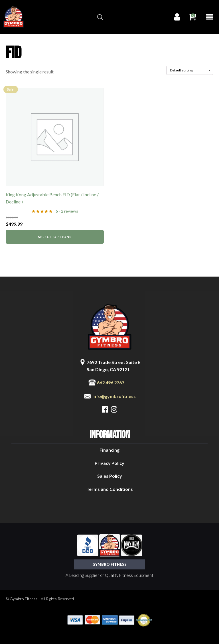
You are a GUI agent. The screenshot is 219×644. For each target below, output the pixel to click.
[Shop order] (190, 70)
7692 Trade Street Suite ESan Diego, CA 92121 (113, 366)
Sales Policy (110, 476)
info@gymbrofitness (114, 396)
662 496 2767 (111, 382)
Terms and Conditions (110, 489)
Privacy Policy (109, 463)
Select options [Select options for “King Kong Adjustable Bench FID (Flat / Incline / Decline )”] (55, 237)
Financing (109, 450)
